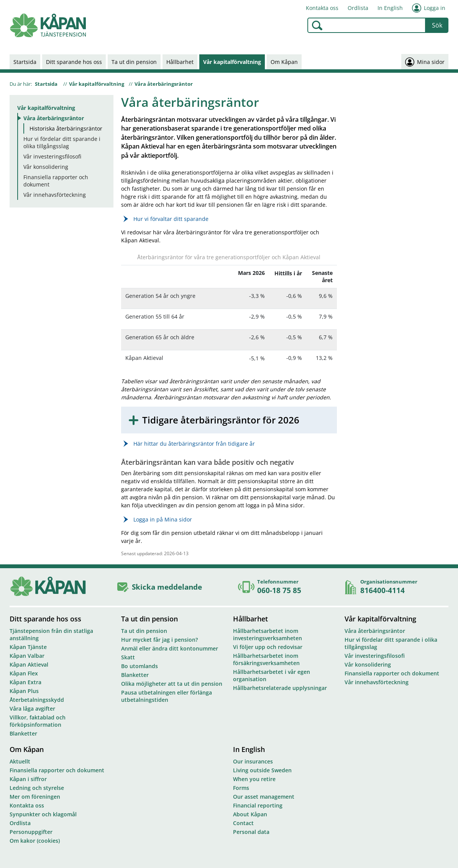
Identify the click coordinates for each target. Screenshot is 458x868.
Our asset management (264, 797)
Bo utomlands (140, 666)
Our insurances (253, 761)
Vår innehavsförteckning (55, 195)
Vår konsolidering (46, 167)
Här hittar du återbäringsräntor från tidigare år (194, 444)
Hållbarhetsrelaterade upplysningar (280, 688)
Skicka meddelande (167, 587)
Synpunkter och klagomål (43, 814)
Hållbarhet (180, 62)
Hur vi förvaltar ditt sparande (171, 219)
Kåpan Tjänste (28, 647)
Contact (243, 823)
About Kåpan (250, 814)
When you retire (254, 779)
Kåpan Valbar (27, 656)
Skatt (128, 657)
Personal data (251, 832)
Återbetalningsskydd (37, 700)
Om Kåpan (284, 62)
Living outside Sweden (262, 770)
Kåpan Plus (24, 691)
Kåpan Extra (25, 682)
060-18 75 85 (279, 590)
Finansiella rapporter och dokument (56, 181)
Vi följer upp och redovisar (268, 647)
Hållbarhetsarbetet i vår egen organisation (272, 675)
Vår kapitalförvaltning (232, 62)
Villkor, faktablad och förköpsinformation (38, 721)
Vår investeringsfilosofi (52, 156)
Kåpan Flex (24, 673)
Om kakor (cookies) (35, 841)
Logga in (429, 8)
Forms (241, 788)
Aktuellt (20, 761)
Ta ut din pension (134, 62)
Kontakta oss (322, 8)
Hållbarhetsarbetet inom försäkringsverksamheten (266, 659)
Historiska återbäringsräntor (66, 128)
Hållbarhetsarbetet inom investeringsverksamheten (268, 634)
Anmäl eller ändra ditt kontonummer (170, 648)
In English (390, 8)
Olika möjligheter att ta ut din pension (172, 684)
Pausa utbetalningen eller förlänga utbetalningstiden (167, 696)
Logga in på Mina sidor (163, 519)
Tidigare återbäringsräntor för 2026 (221, 420)
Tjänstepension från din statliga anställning (51, 634)
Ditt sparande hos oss (74, 62)
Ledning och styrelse (37, 788)
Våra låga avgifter (32, 709)
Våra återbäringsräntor (164, 84)
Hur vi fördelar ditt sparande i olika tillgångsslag (62, 142)
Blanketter (23, 733)
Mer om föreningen (35, 797)
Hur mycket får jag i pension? (159, 640)
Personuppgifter (31, 832)
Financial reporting (258, 805)
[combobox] (367, 25)
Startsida (25, 62)
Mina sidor (425, 62)
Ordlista (358, 8)
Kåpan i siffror (28, 779)
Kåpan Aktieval (29, 664)
